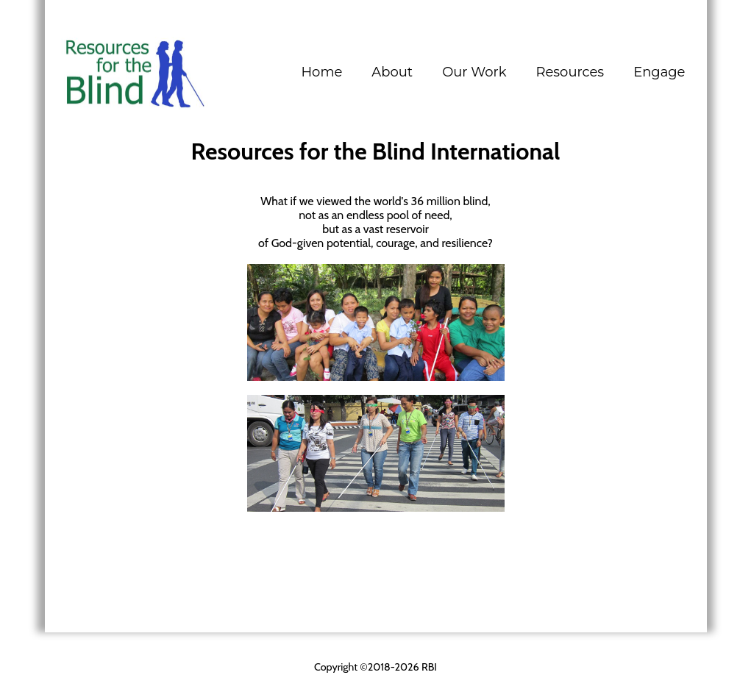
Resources (570, 72)
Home (321, 72)
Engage (659, 72)
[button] (392, 72)
